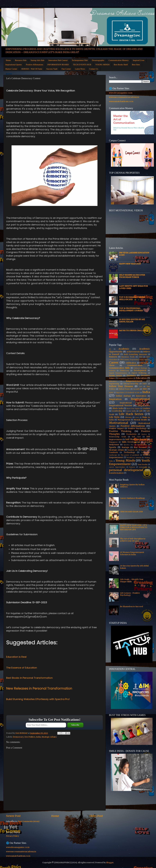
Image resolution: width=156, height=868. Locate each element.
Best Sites (136, 65)
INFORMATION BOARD (58, 65)
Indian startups (123, 396)
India (38, 737)
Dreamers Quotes (126, 378)
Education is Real (16, 657)
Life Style (114, 417)
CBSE (140, 357)
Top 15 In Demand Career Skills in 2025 (132, 298)
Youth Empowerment (129, 462)
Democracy (18, 737)
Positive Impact (116, 429)
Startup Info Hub (37, 60)
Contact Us (94, 69)
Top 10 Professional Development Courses (131, 309)
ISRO (145, 389)
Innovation (141, 396)
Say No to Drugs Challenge (134, 331)
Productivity (131, 434)
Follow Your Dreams (121, 386)
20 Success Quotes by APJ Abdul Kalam (132, 321)
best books (143, 464)
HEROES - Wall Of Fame (32, 69)
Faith (145, 384)
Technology (129, 452)
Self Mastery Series (136, 439)
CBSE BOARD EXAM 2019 (131, 512)
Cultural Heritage (141, 368)
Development (140, 370)
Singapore (113, 442)
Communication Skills (119, 368)
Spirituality (142, 445)
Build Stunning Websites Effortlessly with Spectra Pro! (38, 699)
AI (110, 349)
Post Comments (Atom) (29, 821)
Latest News (80, 69)
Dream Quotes (115, 375)
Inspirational (140, 399)
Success (144, 450)
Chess (112, 365)
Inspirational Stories (121, 405)
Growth (136, 389)
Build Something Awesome (135, 354)
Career (114, 362)
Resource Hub (21, 60)
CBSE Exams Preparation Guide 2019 (134, 359)
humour (132, 467)
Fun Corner (66, 69)
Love (137, 417)
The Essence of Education (22, 668)
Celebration (131, 363)
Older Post (96, 816)
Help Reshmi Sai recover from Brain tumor (132, 276)
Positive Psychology (137, 429)
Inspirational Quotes (14, 65)
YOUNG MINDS (102, 65)
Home (8, 60)
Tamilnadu (113, 452)
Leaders (146, 408)
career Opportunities (117, 467)
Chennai (144, 363)
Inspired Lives (139, 60)
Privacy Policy (12, 836)
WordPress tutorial (134, 458)
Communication (135, 365)
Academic (124, 349)
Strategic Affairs (49, 737)
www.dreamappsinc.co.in (121, 93)
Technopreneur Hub (80, 60)
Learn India (131, 411)
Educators (113, 381)
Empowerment (134, 381)
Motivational (119, 423)
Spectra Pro (128, 445)
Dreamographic (98, 60)
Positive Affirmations (35, 65)
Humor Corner (11, 69)
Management (124, 420)
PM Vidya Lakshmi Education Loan (134, 254)
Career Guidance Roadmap (132, 498)
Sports (113, 447)
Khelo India (118, 408)
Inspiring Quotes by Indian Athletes (132, 486)
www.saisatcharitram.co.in (121, 101)
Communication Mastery (119, 60)
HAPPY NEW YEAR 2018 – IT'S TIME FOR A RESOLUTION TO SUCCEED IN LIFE (134, 527)
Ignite (111, 393)
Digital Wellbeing (139, 373)
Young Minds (125, 461)
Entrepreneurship (131, 384)
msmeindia (143, 467)
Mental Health (140, 420)
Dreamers (131, 375)
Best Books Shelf (121, 65)
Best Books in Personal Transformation (29, 678)
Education (141, 378)
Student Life (133, 450)
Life (141, 411)
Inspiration (115, 399)
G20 (141, 387)
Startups (125, 447)
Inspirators (144, 405)
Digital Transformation (118, 373)
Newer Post (13, 816)
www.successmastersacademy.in (124, 97)
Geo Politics (30, 737)
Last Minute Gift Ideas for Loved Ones (133, 287)
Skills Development (131, 442)
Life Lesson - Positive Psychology (130, 594)
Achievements (133, 352)
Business (113, 357)
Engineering (114, 384)
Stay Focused (140, 447)
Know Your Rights (133, 408)
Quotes (144, 434)
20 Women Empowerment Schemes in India (132, 553)
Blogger (110, 863)
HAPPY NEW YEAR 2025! (130, 264)
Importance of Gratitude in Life (128, 393)
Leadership (117, 411)
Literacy (128, 417)
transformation (116, 473)
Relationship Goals (118, 437)
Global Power (124, 389)
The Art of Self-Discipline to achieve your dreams (133, 540)
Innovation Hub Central (58, 60)
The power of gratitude (130, 455)
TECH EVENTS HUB (82, 65)
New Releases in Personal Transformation (39, 688)
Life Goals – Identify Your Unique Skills (132, 580)
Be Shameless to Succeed (131, 607)
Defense (112, 371)
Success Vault (52, 69)
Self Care (136, 437)
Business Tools (128, 357)
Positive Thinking (120, 431)
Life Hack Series (131, 414)
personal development (126, 470)
